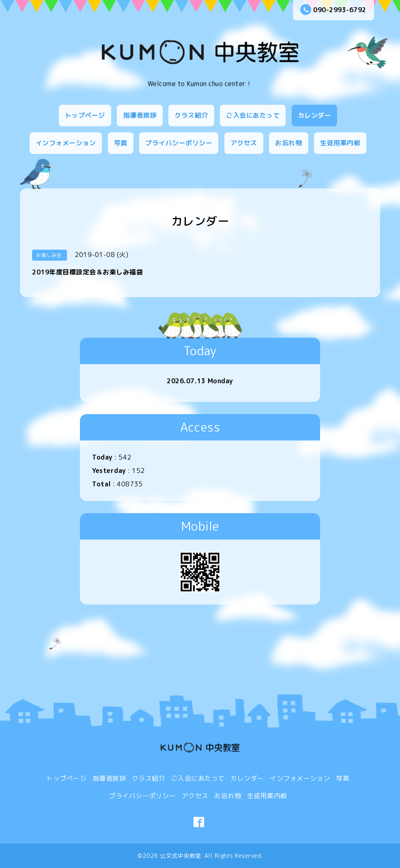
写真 (121, 143)
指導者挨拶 (140, 115)
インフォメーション (66, 143)
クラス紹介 (191, 115)
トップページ (85, 115)
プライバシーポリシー (179, 143)
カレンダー (315, 115)
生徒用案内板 (340, 143)
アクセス (244, 143)
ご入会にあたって (253, 115)
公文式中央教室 (181, 856)
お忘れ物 (288, 143)
